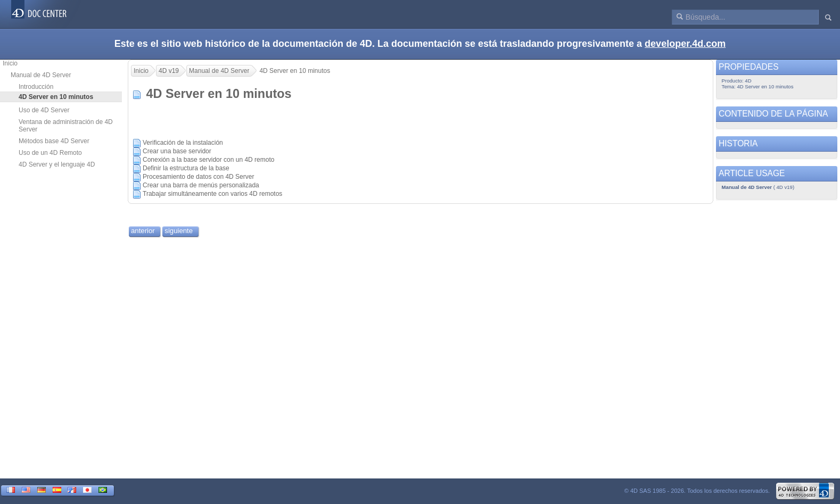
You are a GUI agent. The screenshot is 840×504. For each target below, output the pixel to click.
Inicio (10, 63)
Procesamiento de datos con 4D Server (198, 177)
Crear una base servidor (177, 151)
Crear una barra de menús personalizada (201, 185)
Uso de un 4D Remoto (50, 153)
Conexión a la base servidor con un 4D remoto (208, 160)
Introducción (36, 87)
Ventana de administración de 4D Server (66, 126)
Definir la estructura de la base (186, 168)
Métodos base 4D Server (54, 141)
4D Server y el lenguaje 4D (57, 164)
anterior (143, 231)
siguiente (179, 231)
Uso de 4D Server (44, 110)
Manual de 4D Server (41, 75)
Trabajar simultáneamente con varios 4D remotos (212, 194)
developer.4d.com (685, 44)
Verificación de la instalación (183, 143)
